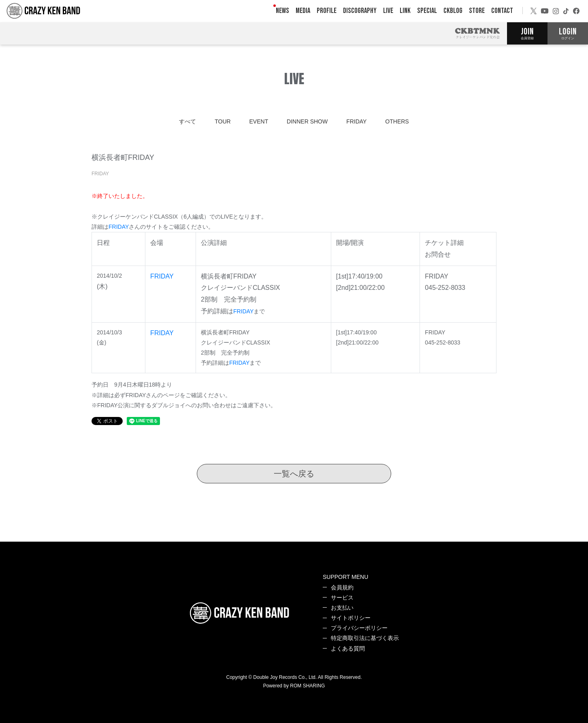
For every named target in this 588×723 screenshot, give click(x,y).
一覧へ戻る (294, 474)
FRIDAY (356, 121)
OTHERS (397, 121)
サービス (342, 598)
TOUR (223, 121)
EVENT (259, 121)
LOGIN (568, 33)
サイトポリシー (351, 618)
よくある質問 (348, 649)
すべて (187, 121)
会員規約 (342, 587)
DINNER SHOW (307, 121)
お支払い (342, 608)
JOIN (527, 33)
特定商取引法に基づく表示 (365, 638)
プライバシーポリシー (359, 628)
